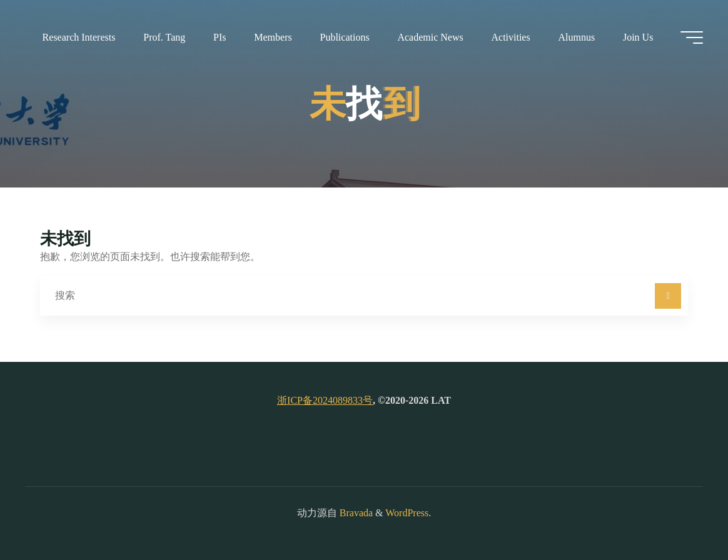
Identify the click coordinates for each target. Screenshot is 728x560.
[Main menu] (692, 37)
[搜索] (668, 296)
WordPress (407, 513)
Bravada (355, 513)
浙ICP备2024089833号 (325, 400)
